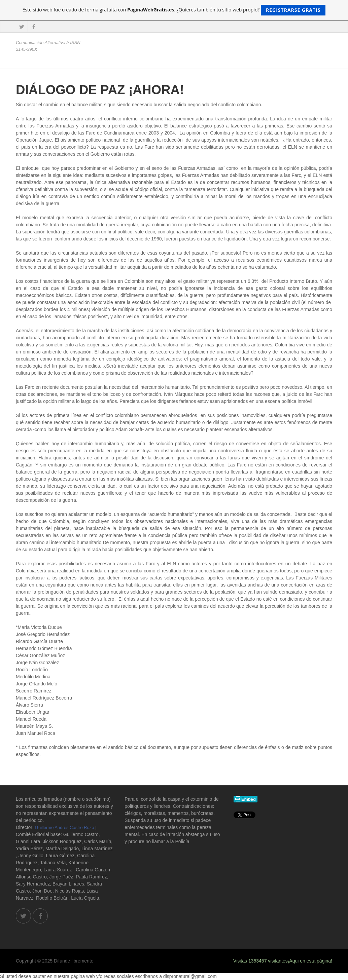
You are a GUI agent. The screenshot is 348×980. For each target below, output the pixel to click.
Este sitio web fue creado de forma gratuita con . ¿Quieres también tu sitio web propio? (174, 10)
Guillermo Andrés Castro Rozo (65, 827)
